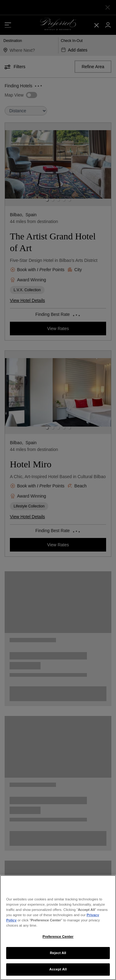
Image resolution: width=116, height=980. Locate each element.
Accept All (58, 969)
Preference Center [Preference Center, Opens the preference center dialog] (58, 937)
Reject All (58, 953)
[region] (58, 928)
